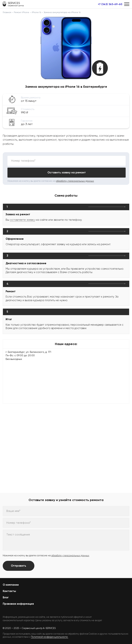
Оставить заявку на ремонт (67, 173)
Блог (6, 597)
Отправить (19, 566)
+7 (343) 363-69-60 (110, 4)
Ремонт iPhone (21, 12)
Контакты (9, 591)
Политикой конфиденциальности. (50, 637)
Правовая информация (18, 604)
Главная (7, 12)
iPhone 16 (36, 12)
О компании (11, 585)
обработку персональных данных (75, 181)
